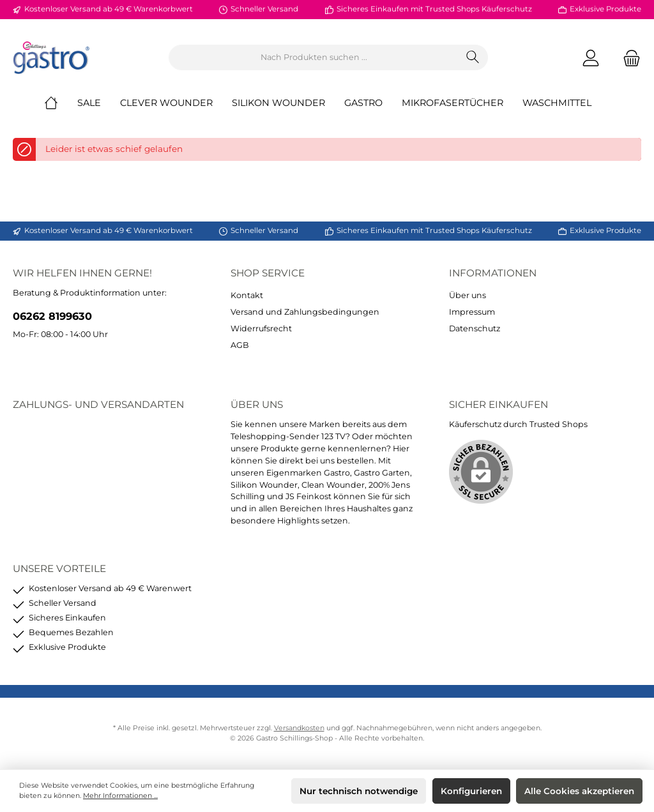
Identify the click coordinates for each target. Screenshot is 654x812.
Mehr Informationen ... (120, 796)
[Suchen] (473, 57)
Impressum (472, 312)
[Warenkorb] (628, 58)
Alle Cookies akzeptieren (579, 791)
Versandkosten (299, 728)
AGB (240, 345)
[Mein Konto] (591, 58)
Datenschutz (475, 328)
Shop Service (268, 273)
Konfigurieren (471, 791)
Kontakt (247, 295)
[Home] (61, 103)
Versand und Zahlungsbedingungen (305, 312)
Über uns (468, 295)
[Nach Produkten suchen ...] (314, 57)
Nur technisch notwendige (359, 791)
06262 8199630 (52, 316)
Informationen (493, 273)
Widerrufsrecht (261, 328)
